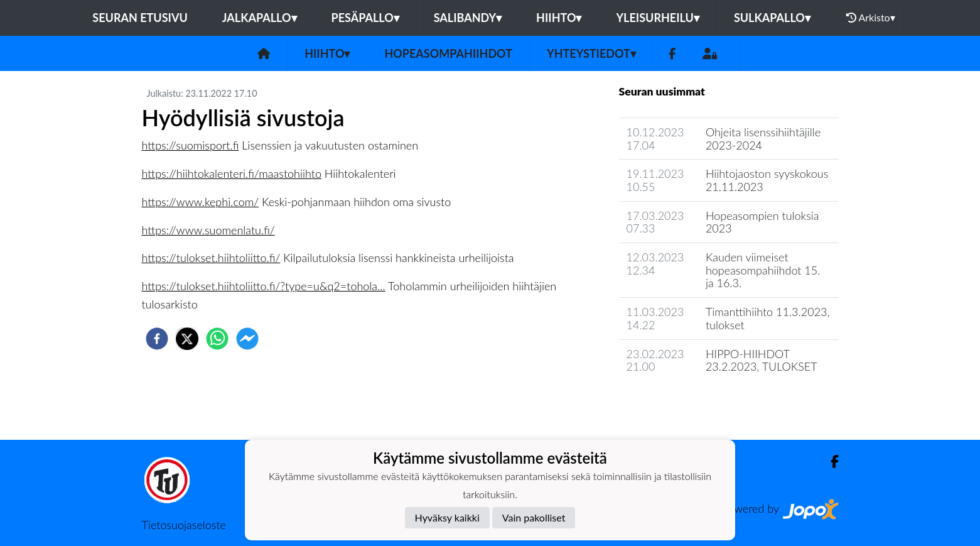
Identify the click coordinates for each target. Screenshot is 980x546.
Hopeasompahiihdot (448, 53)
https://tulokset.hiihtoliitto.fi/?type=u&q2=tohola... (264, 286)
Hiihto (559, 18)
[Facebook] (672, 54)
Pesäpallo (365, 18)
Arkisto (871, 18)
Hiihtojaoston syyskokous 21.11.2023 (767, 180)
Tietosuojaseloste (184, 525)
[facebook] (157, 339)
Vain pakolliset (534, 517)
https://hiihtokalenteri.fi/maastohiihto (232, 173)
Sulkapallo (772, 18)
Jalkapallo (260, 18)
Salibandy (468, 18)
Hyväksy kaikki (447, 517)
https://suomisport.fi (191, 145)
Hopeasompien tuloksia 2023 (762, 222)
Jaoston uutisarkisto (676, 402)
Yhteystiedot (591, 53)
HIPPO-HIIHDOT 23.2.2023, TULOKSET (762, 360)
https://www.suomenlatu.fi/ (208, 230)
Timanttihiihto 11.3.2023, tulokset (768, 318)
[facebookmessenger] (247, 339)
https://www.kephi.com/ (201, 202)
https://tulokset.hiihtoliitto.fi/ (211, 258)
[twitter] (187, 339)
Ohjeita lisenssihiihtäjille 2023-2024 (763, 139)
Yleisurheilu (657, 18)
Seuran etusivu (140, 18)
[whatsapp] (217, 339)
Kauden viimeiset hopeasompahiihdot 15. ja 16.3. (763, 270)
